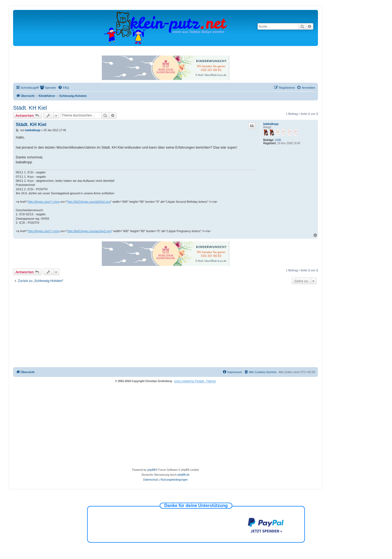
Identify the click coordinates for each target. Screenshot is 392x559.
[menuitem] (48, 88)
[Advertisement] (166, 326)
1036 (278, 140)
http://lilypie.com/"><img (44, 202)
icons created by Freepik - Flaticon (195, 381)
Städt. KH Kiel (30, 108)
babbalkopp (271, 124)
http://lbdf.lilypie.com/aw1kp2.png (89, 231)
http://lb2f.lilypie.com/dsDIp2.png (89, 202)
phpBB (151, 470)
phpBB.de (183, 475)
